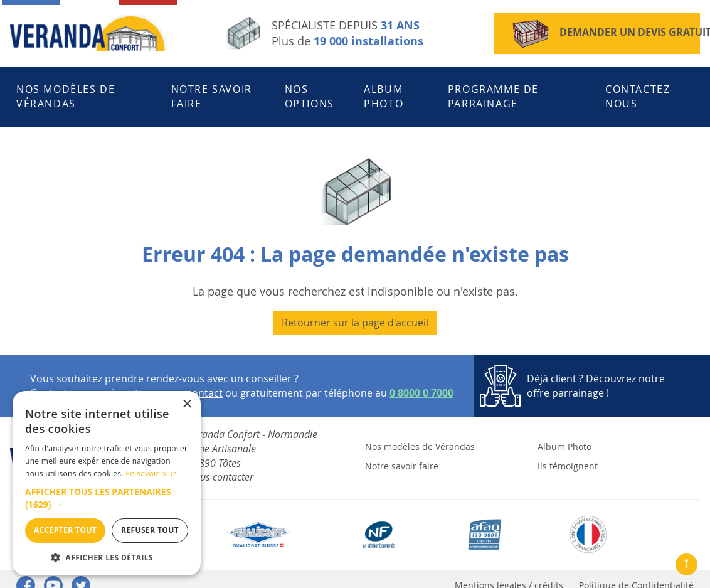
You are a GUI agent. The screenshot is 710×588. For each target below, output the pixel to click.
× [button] (187, 404)
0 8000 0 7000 (421, 380)
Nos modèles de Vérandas (66, 90)
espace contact (187, 380)
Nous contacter (220, 464)
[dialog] (107, 483)
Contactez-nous (640, 90)
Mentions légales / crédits (509, 573)
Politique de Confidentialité (636, 573)
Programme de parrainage (493, 90)
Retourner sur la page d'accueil (355, 310)
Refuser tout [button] (150, 530)
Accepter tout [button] (65, 530)
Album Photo (384, 90)
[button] (107, 498)
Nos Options (310, 90)
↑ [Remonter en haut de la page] (687, 562)
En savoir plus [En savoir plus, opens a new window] (151, 473)
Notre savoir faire (212, 90)
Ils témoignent (568, 453)
